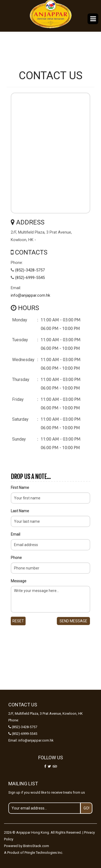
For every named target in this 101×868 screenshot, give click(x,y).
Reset (18, 621)
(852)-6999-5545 (30, 278)
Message (19, 581)
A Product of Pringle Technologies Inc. (34, 853)
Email (15, 534)
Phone (16, 558)
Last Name (20, 511)
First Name (20, 488)
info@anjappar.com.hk (30, 295)
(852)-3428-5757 (30, 270)
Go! (86, 808)
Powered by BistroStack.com (27, 846)
